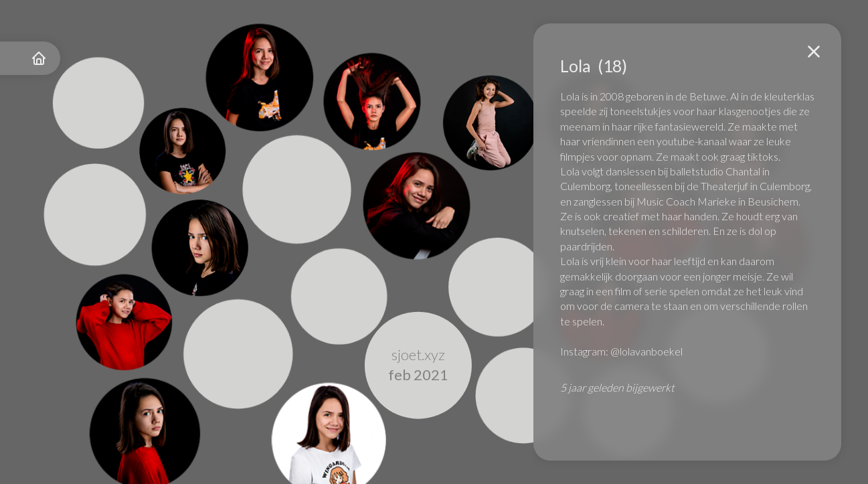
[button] (814, 52)
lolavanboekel (651, 351)
